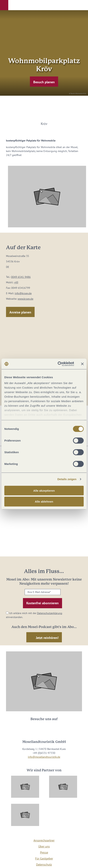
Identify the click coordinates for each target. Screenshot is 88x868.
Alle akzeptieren (44, 490)
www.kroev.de (25, 299)
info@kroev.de (23, 293)
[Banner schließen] (82, 364)
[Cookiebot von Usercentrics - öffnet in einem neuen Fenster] (58, 364)
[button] (4, 5)
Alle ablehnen (44, 502)
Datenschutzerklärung (50, 613)
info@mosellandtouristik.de (44, 757)
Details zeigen (67, 479)
